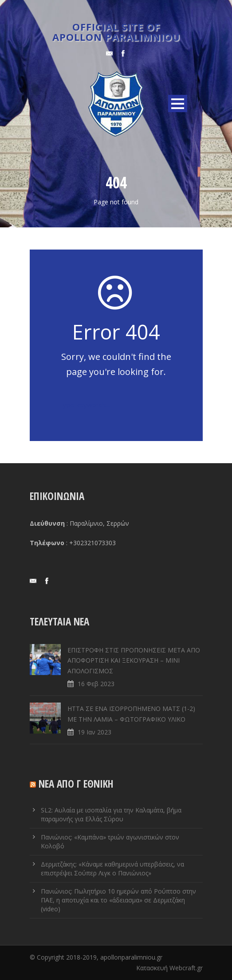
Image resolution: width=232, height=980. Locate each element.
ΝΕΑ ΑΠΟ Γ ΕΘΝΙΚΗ (76, 784)
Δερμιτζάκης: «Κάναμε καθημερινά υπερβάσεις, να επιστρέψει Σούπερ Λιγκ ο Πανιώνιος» (112, 869)
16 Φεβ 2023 (96, 684)
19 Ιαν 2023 (94, 732)
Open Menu (178, 103)
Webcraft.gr (186, 968)
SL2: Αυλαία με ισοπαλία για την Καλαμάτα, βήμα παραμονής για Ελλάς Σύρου (111, 814)
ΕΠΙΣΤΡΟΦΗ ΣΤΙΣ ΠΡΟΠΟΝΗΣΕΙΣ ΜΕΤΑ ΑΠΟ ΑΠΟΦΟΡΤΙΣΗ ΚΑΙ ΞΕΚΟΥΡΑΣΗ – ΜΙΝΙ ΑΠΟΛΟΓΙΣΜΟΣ (134, 661)
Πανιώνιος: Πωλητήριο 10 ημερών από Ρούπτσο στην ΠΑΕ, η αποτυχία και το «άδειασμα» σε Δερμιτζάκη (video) (118, 900)
